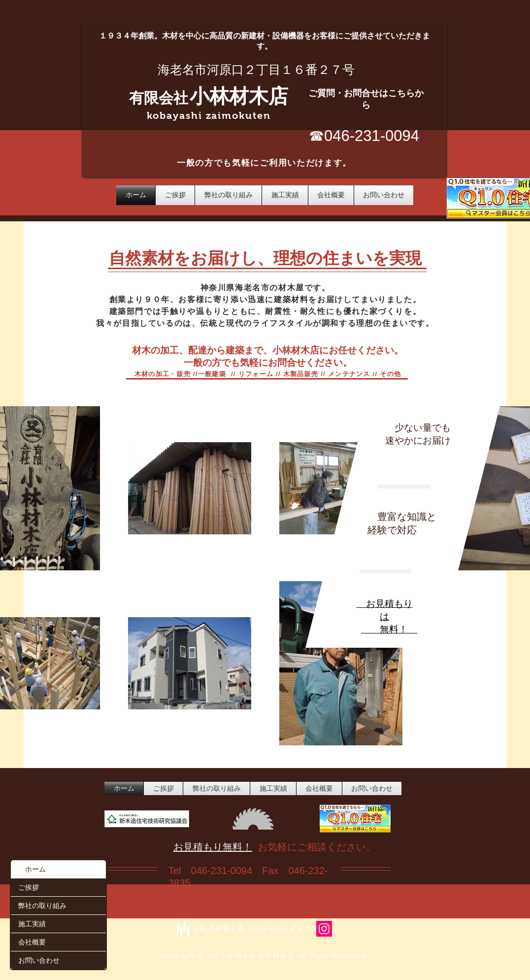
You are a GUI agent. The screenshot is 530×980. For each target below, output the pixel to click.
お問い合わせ (39, 960)
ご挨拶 (29, 887)
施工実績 (32, 924)
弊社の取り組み (42, 905)
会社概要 (32, 942)
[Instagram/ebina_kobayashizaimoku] (324, 929)
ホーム (35, 869)
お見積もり (389, 604)
